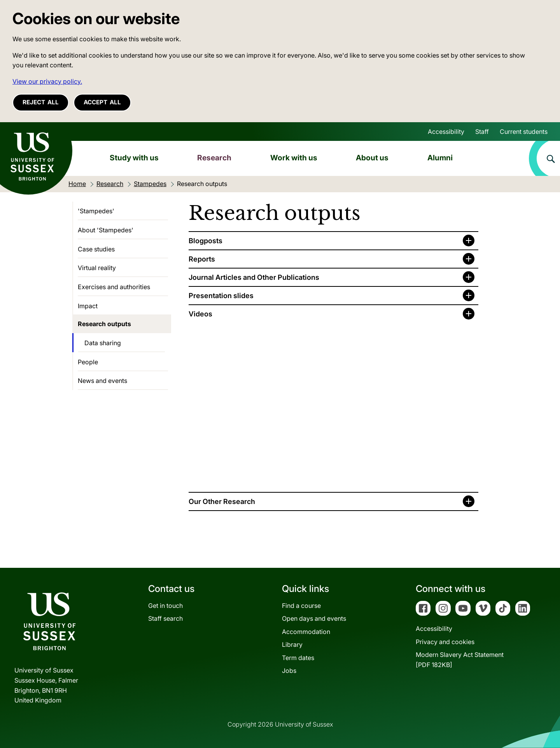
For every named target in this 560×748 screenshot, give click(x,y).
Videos (200, 314)
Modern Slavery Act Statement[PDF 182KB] (460, 660)
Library (292, 644)
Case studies (96, 249)
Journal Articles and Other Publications (254, 277)
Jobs (289, 671)
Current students (524, 132)
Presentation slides (221, 296)
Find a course (301, 606)
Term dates (298, 658)
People (88, 362)
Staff (482, 132)
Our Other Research (222, 501)
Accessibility (446, 132)
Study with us (134, 158)
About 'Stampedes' (106, 230)
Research (214, 158)
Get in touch (165, 606)
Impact (88, 306)
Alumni (440, 158)
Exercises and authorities (114, 287)
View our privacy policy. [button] (47, 81)
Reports (202, 259)
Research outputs (104, 324)
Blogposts (206, 241)
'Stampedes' (96, 211)
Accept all (102, 102)
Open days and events (314, 618)
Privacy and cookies (445, 642)
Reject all (41, 102)
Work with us (294, 158)
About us (372, 158)
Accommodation (306, 632)
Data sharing (103, 343)
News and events (102, 381)
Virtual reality (97, 268)
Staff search (165, 618)
